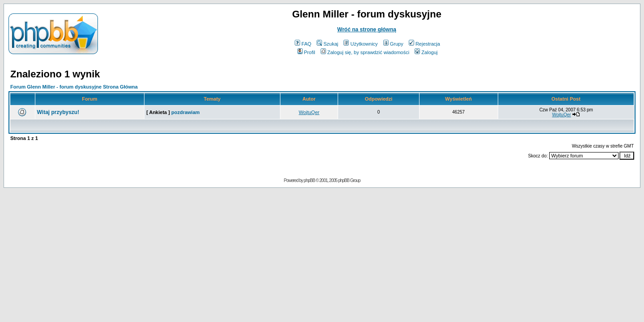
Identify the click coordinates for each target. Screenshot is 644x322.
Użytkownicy (360, 44)
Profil (306, 52)
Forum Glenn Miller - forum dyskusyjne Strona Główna (74, 87)
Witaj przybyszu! (58, 112)
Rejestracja (424, 44)
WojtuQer (309, 112)
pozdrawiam (186, 112)
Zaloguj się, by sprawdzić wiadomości (365, 52)
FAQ (303, 44)
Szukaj (327, 44)
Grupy (393, 44)
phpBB (309, 180)
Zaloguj (426, 52)
